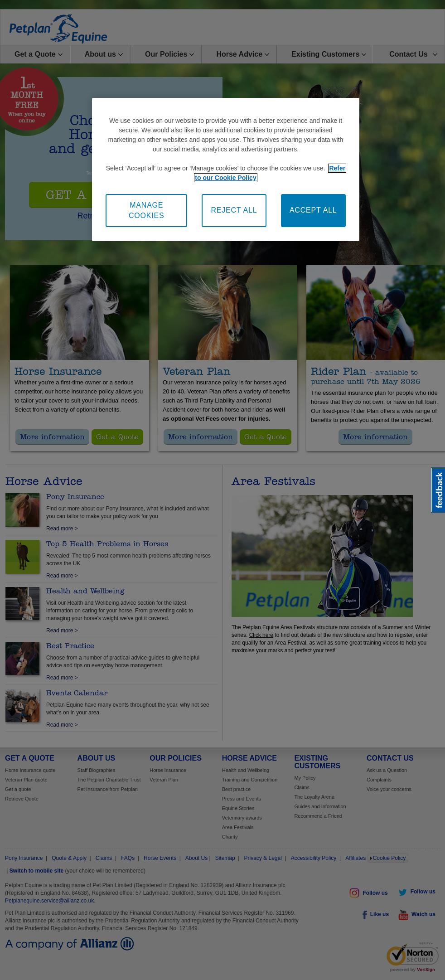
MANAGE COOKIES (147, 210)
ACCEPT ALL (313, 210)
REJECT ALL (234, 210)
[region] (225, 170)
